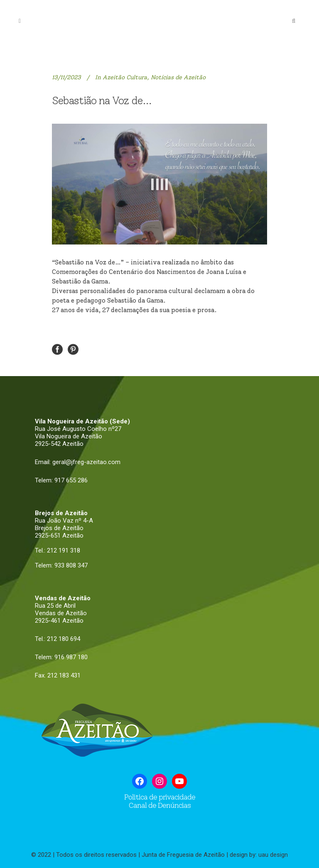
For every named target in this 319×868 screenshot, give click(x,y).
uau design (273, 855)
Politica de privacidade (160, 797)
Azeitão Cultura (125, 77)
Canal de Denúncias (159, 805)
